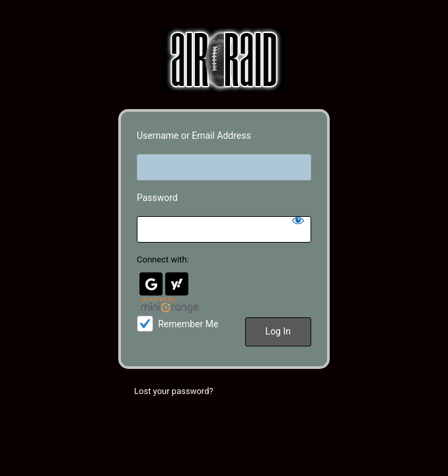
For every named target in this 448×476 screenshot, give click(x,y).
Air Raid (224, 60)
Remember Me (188, 324)
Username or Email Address (194, 136)
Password (157, 198)
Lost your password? (174, 391)
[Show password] (298, 220)
